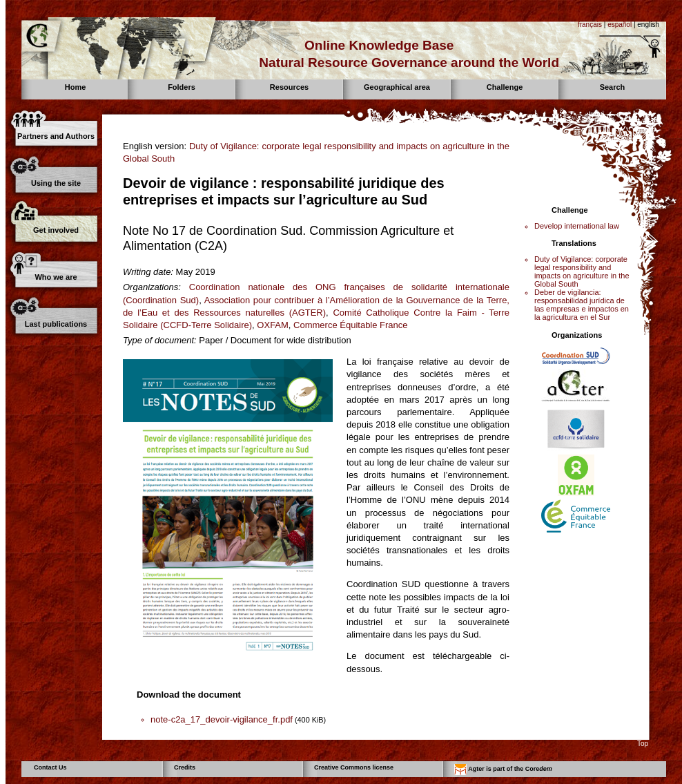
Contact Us (50, 767)
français (590, 25)
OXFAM (273, 325)
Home (76, 87)
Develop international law (577, 226)
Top (643, 744)
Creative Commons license (354, 767)
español (620, 25)
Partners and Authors (56, 136)
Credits (185, 767)
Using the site (56, 183)
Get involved (56, 230)
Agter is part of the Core (503, 769)
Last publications (56, 324)
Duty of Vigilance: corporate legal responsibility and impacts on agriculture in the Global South (582, 271)
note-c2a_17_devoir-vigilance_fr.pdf (222, 719)
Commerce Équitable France (350, 325)
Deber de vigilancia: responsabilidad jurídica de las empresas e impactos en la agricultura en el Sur (582, 305)
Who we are (56, 277)
